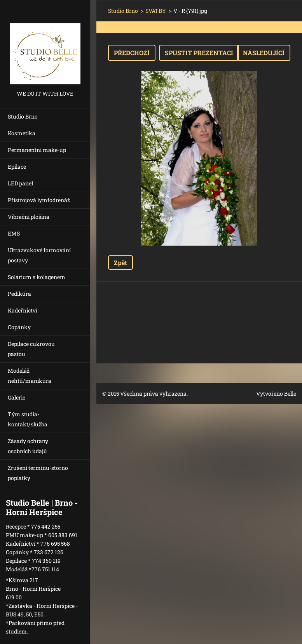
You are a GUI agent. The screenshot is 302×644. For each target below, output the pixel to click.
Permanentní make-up (37, 150)
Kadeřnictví (23, 310)
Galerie (17, 397)
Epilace (17, 167)
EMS (14, 233)
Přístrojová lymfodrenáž (39, 200)
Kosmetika (22, 133)
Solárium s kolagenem (37, 277)
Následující (264, 53)
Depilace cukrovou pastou (31, 349)
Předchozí (132, 53)
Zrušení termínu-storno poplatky (38, 473)
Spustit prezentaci (199, 53)
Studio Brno (23, 116)
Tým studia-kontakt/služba (28, 419)
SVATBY (156, 11)
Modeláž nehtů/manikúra (30, 376)
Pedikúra (19, 294)
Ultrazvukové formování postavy (39, 255)
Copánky (19, 327)
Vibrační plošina (29, 217)
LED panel (20, 183)
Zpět (120, 263)
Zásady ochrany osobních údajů (28, 446)
